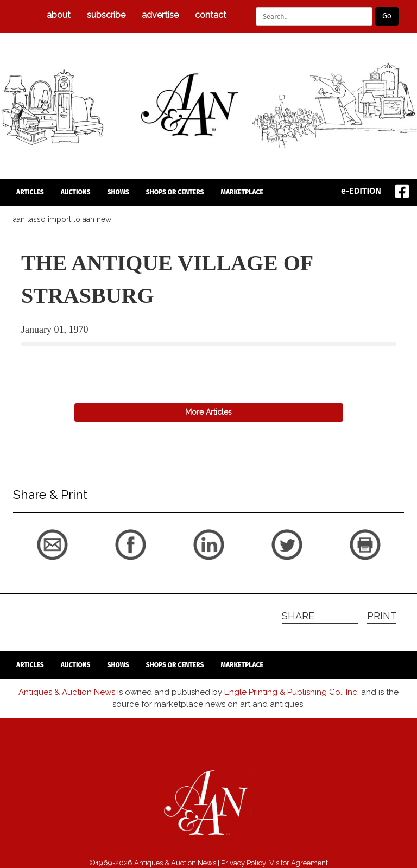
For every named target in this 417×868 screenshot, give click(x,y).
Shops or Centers (175, 192)
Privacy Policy (244, 863)
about (59, 15)
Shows (118, 192)
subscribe (106, 15)
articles (30, 192)
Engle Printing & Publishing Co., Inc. (292, 692)
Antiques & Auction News (67, 692)
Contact (211, 15)
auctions (76, 192)
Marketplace (242, 192)
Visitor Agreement (299, 863)
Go (387, 16)
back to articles (48, 359)
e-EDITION (361, 191)
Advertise (160, 15)
